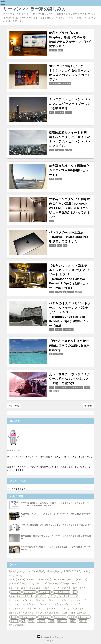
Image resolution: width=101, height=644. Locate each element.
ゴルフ (70, 588)
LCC (36, 579)
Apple (20, 571)
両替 (12, 625)
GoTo (18, 575)
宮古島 (46, 613)
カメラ (41, 588)
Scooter (14, 584)
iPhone (21, 579)
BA (43, 571)
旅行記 (73, 621)
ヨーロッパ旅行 (44, 609)
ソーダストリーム (62, 592)
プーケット (44, 600)
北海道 (51, 621)
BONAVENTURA (72, 571)
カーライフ (16, 588)
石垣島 (72, 617)
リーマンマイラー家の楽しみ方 (35, 9)
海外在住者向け (18, 613)
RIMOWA (82, 579)
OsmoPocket (59, 579)
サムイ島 (79, 588)
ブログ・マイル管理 (20, 604)
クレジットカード (55, 588)
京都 (53, 613)
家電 (79, 609)
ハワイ (52, 596)
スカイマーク (45, 592)
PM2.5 (71, 579)
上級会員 (82, 613)
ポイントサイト (50, 604)
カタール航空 (30, 588)
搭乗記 (31, 621)
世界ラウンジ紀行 (27, 617)
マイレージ (74, 604)
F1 (12, 575)
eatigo (86, 571)
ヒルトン (32, 600)
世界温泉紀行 (45, 617)
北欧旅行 (41, 621)
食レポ (13, 617)
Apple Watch (32, 571)
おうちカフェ (55, 584)
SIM (23, 584)
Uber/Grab (41, 584)
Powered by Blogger (50, 637)
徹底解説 (14, 621)
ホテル (63, 604)
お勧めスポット (71, 584)
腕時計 (20, 625)
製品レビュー (60, 617)
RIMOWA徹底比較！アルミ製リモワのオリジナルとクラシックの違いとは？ (56, 525)
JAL (29, 579)
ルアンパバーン (61, 609)
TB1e (30, 584)
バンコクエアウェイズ (68, 596)
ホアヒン (36, 604)
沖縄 (73, 609)
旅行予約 (83, 621)
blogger (51, 571)
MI (49, 579)
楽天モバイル (34, 613)
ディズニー (41, 596)
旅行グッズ (62, 621)
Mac (43, 579)
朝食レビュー (84, 617)
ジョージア (16, 592)
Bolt (59, 571)
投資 (23, 621)
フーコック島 (58, 600)
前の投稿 (88, 406)
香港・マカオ (69, 613)
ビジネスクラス (18, 600)
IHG (12, 579)
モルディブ (29, 609)
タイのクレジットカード (22, 596)
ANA (13, 571)
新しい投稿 (14, 406)
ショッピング (30, 592)
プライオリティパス (76, 600)
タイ (75, 592)
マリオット (16, 609)
